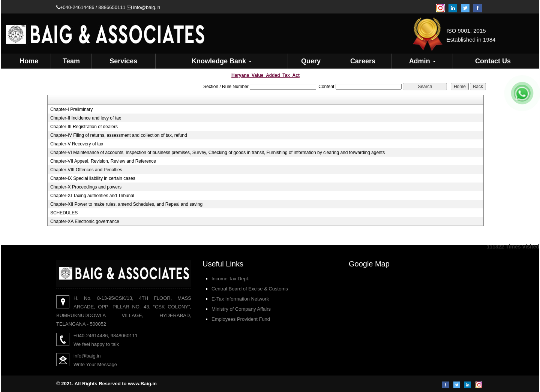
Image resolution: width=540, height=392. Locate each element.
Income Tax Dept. (230, 279)
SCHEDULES (64, 213)
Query (311, 61)
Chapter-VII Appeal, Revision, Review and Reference (103, 161)
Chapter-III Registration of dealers (84, 127)
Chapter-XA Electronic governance (85, 221)
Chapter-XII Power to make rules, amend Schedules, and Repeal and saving (126, 204)
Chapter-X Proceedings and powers (86, 187)
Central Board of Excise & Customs (250, 289)
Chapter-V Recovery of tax (77, 144)
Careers (363, 61)
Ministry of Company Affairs (241, 309)
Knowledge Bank (222, 61)
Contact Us (493, 61)
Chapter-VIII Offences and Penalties (86, 170)
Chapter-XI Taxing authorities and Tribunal (92, 196)
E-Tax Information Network (240, 299)
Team (71, 61)
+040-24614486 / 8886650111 (91, 7)
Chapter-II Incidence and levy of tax (86, 118)
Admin (422, 61)
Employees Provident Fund (241, 319)
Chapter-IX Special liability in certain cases (93, 178)
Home (29, 61)
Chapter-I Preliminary (71, 109)
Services (123, 61)
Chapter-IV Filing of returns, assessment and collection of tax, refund (119, 135)
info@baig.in (143, 7)
